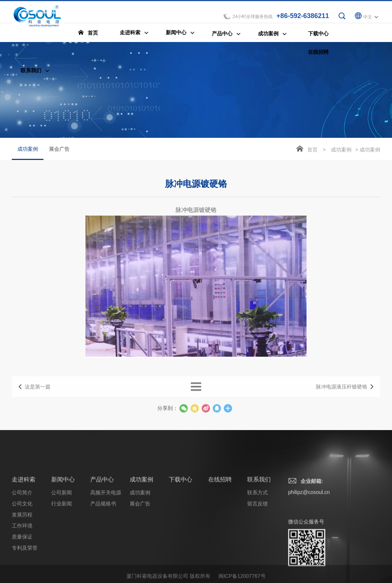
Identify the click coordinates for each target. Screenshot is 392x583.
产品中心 (102, 533)
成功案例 (28, 153)
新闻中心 (63, 533)
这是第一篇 (38, 395)
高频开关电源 (106, 546)
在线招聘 (220, 533)
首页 (312, 150)
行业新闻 (62, 557)
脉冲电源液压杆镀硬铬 (342, 395)
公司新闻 (62, 546)
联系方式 (258, 546)
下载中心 (181, 533)
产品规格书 (103, 557)
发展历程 (22, 568)
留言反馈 (258, 557)
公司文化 (22, 557)
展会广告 (59, 149)
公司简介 (22, 546)
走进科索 (24, 533)
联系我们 (259, 533)
